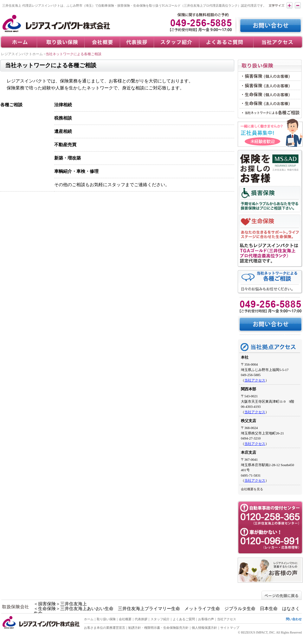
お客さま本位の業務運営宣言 (105, 628)
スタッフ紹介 (160, 619)
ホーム (89, 619)
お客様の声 (206, 619)
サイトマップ (230, 628)
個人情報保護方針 (204, 628)
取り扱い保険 (106, 619)
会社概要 (125, 619)
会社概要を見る (252, 489)
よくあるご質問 (184, 619)
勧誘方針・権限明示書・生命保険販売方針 (158, 628)
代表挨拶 (141, 619)
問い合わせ (294, 619)
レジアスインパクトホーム (22, 54)
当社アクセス (255, 380)
